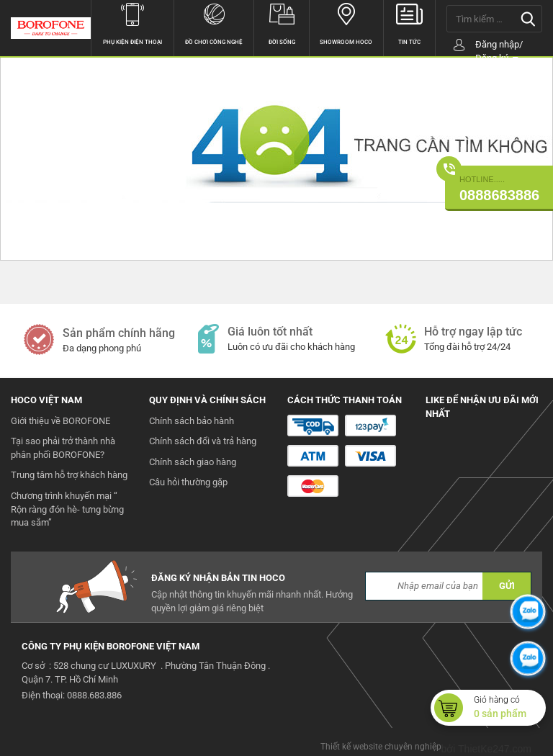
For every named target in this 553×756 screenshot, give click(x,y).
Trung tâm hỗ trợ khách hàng (69, 475)
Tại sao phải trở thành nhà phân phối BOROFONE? (63, 448)
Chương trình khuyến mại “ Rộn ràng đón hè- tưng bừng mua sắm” (67, 509)
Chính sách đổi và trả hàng (203, 441)
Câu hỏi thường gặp (188, 482)
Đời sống (282, 23)
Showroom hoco (346, 23)
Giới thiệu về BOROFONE (60, 421)
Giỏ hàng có (510, 708)
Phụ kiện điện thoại (133, 23)
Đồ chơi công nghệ (214, 23)
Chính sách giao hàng (193, 462)
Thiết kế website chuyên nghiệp (381, 747)
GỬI (507, 586)
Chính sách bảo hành (192, 421)
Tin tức (410, 23)
